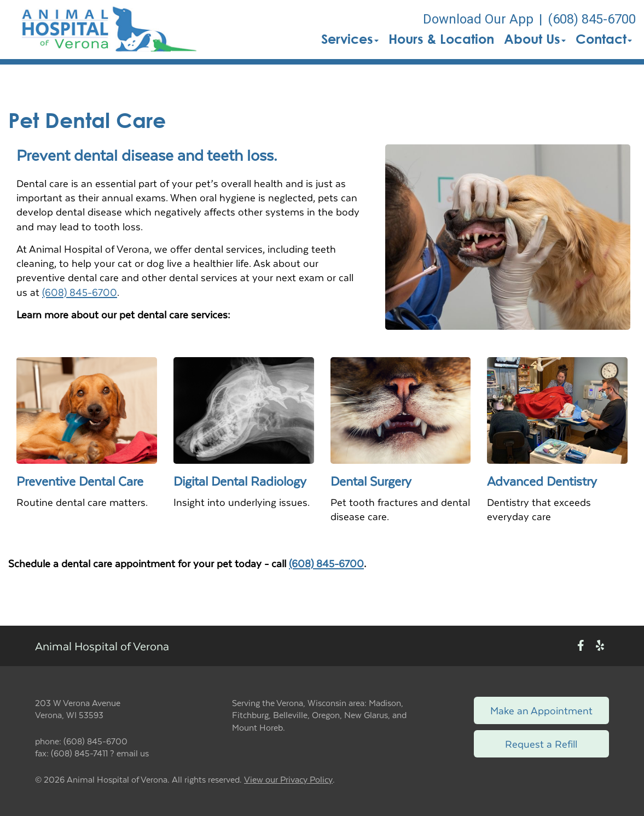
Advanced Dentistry (542, 481)
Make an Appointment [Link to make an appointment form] (541, 710)
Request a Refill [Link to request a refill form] (541, 744)
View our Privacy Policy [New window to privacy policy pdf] (288, 780)
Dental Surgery (371, 481)
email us (133, 753)
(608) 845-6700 (80, 292)
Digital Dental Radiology (240, 481)
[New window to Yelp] (600, 646)
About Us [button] (535, 39)
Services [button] (350, 39)
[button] (108, 30)
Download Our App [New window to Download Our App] (478, 19)
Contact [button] (604, 39)
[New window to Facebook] (581, 646)
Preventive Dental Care (80, 481)
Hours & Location (441, 39)
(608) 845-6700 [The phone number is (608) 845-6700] (592, 19)
